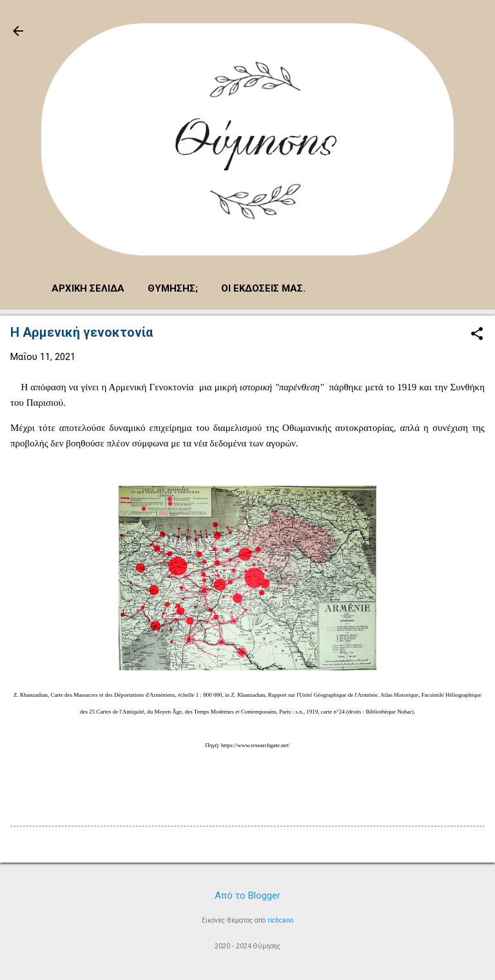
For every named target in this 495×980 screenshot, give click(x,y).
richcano (280, 920)
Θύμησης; (173, 288)
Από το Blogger (247, 895)
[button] (477, 335)
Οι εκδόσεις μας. (263, 288)
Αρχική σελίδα (88, 288)
